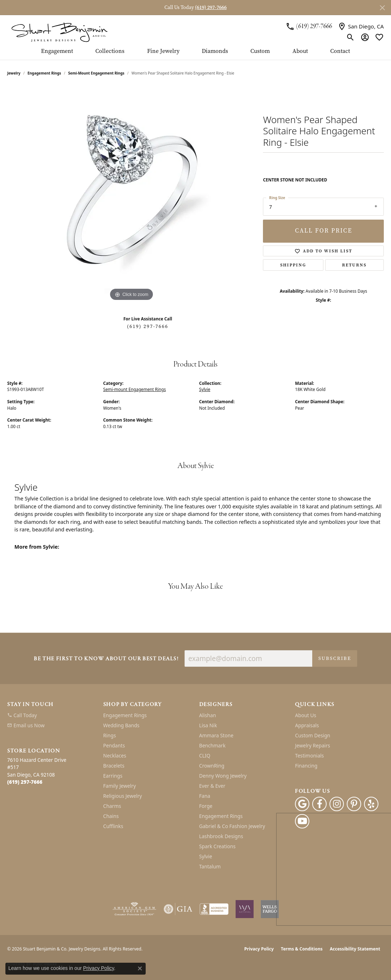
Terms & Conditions (302, 949)
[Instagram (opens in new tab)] (337, 804)
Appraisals (307, 725)
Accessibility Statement (355, 949)
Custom (260, 51)
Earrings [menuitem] (113, 776)
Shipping (293, 265)
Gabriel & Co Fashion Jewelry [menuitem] (232, 826)
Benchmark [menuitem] (212, 745)
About (300, 51)
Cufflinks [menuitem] (113, 826)
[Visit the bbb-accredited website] (214, 909)
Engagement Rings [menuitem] (125, 715)
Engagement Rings (44, 73)
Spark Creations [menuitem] (217, 846)
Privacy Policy (259, 949)
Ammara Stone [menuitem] (216, 735)
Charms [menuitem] (112, 806)
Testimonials (309, 756)
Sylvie (205, 389)
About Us (306, 715)
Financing (306, 766)
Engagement (57, 51)
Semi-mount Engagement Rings (96, 73)
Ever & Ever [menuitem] (212, 786)
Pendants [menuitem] (114, 745)
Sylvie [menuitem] (206, 856)
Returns (354, 265)
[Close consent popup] (140, 968)
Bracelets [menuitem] (114, 766)
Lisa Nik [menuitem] (208, 725)
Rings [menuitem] (110, 735)
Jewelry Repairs (312, 745)
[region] (132, 195)
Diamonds (215, 51)
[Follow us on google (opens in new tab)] (302, 804)
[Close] (382, 8)
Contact (340, 51)
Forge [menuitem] (206, 806)
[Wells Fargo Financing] (270, 909)
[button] (351, 37)
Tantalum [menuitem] (210, 866)
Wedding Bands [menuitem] (121, 725)
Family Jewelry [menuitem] (120, 786)
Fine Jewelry (163, 51)
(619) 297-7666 (148, 326)
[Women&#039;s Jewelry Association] (245, 909)
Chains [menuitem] (111, 816)
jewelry (14, 73)
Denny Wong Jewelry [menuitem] (223, 776)
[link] (309, 26)
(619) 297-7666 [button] (211, 7)
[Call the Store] (25, 782)
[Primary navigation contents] (195, 54)
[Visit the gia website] (178, 909)
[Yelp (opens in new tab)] (371, 804)
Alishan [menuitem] (208, 715)
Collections (110, 51)
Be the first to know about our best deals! (106, 659)
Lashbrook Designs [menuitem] (221, 836)
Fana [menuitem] (205, 796)
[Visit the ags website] (134, 909)
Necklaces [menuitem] (115, 756)
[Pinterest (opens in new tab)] (354, 804)
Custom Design (313, 735)
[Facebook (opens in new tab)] (319, 804)
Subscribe (335, 658)
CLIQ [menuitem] (205, 756)
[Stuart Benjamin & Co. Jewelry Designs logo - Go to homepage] (59, 32)
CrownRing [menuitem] (212, 766)
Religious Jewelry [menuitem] (123, 796)
